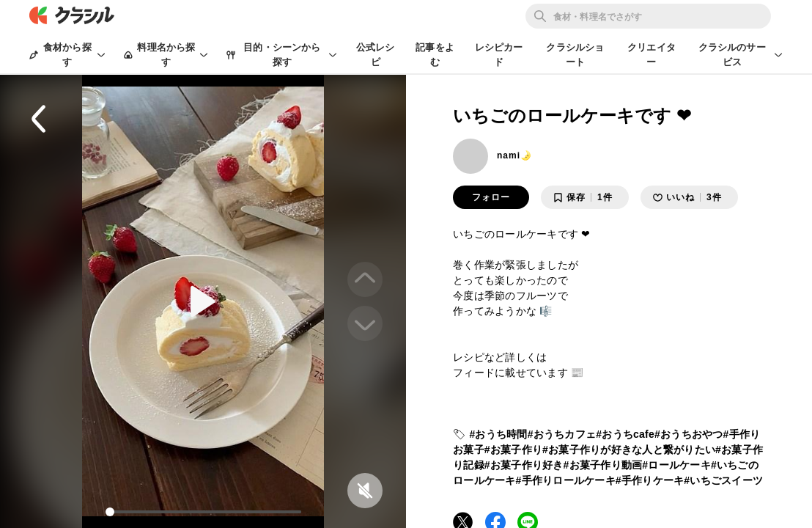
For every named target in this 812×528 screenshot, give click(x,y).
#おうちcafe (625, 434)
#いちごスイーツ (723, 480)
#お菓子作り (513, 450)
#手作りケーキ (650, 480)
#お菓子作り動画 (603, 465)
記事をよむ (435, 55)
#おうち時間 (498, 434)
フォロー (491, 197)
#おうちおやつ (689, 434)
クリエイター (652, 55)
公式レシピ (376, 55)
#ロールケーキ (676, 465)
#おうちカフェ (562, 434)
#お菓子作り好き (524, 465)
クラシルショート (575, 55)
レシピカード (499, 55)
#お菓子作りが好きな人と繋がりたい (629, 450)
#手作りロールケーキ (566, 480)
